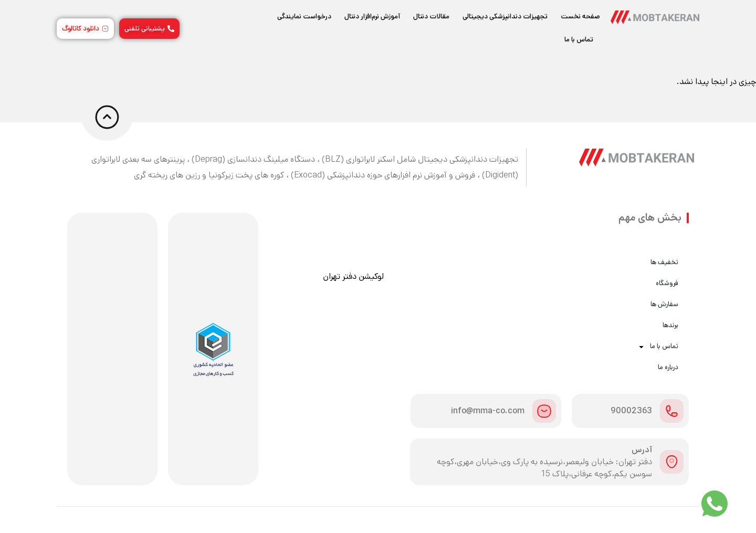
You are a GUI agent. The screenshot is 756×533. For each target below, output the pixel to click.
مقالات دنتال (431, 17)
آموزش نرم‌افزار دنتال (372, 17)
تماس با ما (579, 40)
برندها (670, 325)
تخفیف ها (664, 262)
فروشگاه (667, 283)
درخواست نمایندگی (304, 17)
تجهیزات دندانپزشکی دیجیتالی (505, 17)
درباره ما (668, 367)
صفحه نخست (580, 17)
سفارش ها (664, 304)
